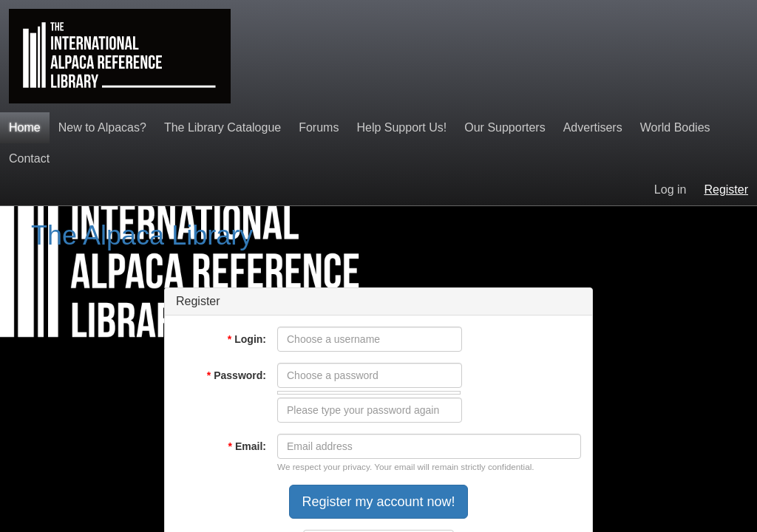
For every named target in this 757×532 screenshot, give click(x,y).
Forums (319, 127)
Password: (237, 375)
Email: (247, 446)
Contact (29, 158)
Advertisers (593, 127)
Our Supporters (505, 127)
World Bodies (675, 127)
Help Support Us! (401, 127)
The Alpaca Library (142, 235)
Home (25, 127)
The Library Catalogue (223, 127)
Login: (247, 339)
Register (726, 190)
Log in (671, 190)
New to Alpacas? (102, 127)
